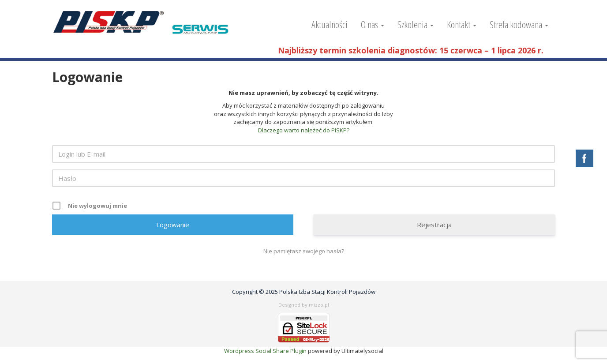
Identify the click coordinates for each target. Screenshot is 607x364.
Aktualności (330, 24)
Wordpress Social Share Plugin (266, 351)
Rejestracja (434, 225)
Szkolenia (416, 24)
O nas (373, 24)
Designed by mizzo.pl (304, 305)
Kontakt (462, 24)
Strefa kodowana (519, 24)
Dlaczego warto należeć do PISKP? (304, 130)
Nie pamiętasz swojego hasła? (304, 251)
